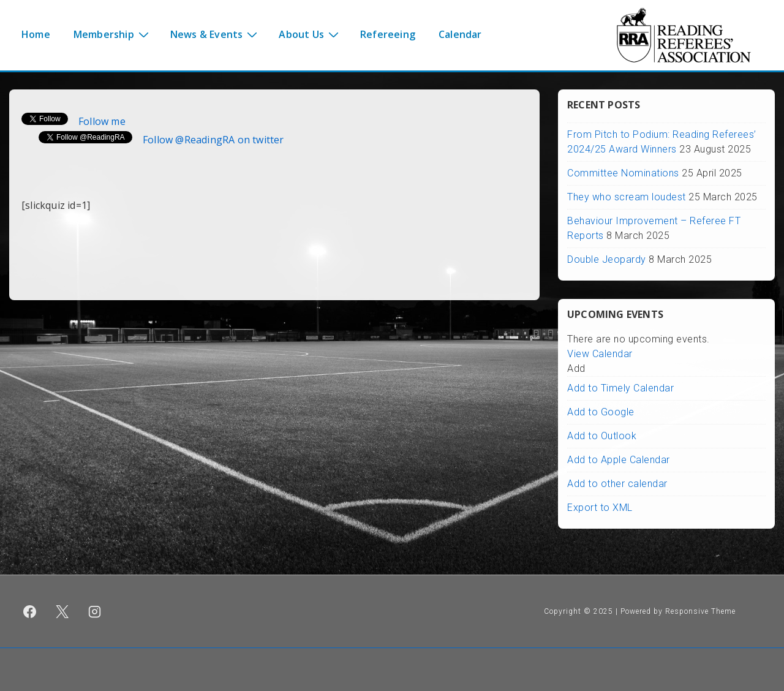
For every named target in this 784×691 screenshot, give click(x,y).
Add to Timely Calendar (620, 388)
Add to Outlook (602, 436)
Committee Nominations (623, 173)
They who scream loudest (627, 197)
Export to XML (600, 508)
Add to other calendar (617, 484)
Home (36, 34)
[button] (576, 368)
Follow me (102, 121)
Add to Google (601, 412)
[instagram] (95, 611)
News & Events (216, 34)
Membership (113, 34)
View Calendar (600, 354)
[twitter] (62, 611)
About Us (310, 34)
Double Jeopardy (607, 259)
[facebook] (30, 611)
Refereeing (388, 34)
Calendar (460, 34)
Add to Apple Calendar (619, 460)
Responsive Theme (700, 611)
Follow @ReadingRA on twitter (213, 140)
